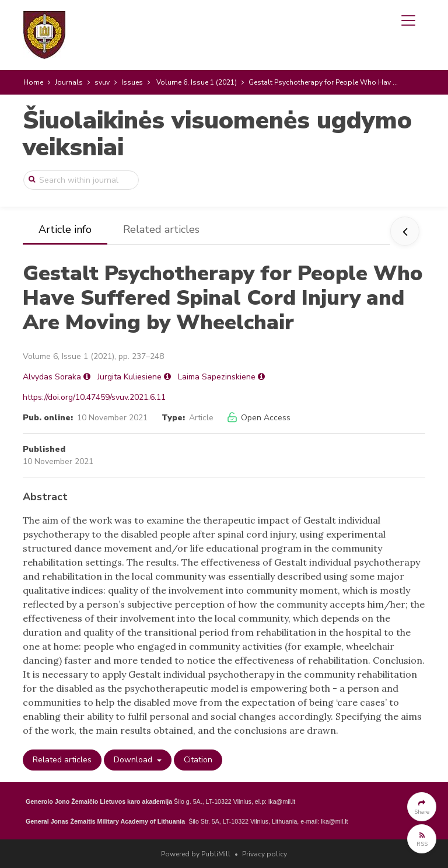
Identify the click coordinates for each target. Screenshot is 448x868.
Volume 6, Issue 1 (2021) (197, 82)
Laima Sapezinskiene (217, 377)
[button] (422, 807)
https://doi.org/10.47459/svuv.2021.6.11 (94, 397)
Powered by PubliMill (196, 854)
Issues (132, 82)
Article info (65, 229)
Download (134, 760)
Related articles (161, 229)
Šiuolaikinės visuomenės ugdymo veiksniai (217, 134)
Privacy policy (265, 854)
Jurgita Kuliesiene (129, 377)
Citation (198, 760)
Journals (69, 82)
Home (33, 82)
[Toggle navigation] (408, 20)
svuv (102, 82)
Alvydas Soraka (52, 377)
